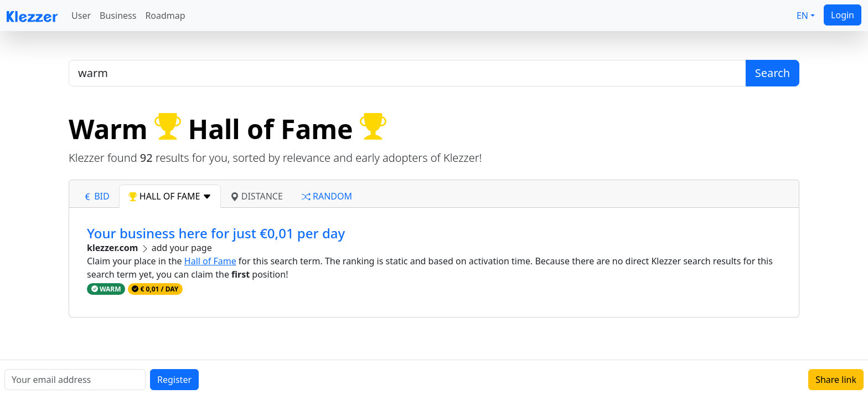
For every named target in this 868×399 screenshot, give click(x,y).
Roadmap (165, 16)
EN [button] (802, 16)
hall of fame (170, 196)
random (327, 196)
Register (174, 380)
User (81, 16)
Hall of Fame (210, 261)
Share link (836, 380)
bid (96, 196)
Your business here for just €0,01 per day (216, 233)
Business (118, 16)
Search (773, 73)
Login (843, 15)
